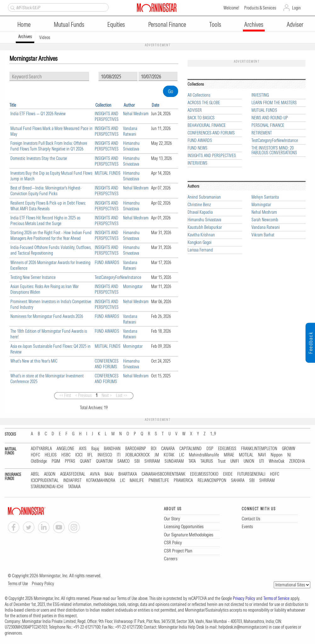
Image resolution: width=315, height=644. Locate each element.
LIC (182, 455)
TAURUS (207, 461)
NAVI (262, 455)
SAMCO (124, 461)
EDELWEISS (227, 449)
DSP (210, 449)
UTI (262, 461)
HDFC (35, 455)
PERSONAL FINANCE (268, 125)
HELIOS (51, 455)
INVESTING (260, 95)
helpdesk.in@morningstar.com (242, 627)
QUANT (86, 461)
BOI (154, 449)
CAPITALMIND (191, 449)
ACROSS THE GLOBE (204, 103)
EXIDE (228, 474)
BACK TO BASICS (201, 118)
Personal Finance (167, 24)
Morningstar (133, 286)
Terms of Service (276, 598)
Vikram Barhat (263, 235)
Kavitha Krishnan (201, 235)
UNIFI (235, 461)
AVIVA (95, 474)
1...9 (213, 434)
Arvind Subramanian (204, 197)
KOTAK (169, 455)
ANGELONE (65, 449)
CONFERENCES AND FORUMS (107, 364)
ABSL (35, 474)
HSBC (66, 455)
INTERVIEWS (197, 163)
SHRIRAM (152, 461)
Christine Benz (199, 205)
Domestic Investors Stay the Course (39, 158)
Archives (254, 24)
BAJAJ (109, 474)
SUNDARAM (174, 461)
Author (129, 105)
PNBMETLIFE (159, 480)
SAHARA (238, 480)
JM (157, 455)
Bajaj (95, 449)
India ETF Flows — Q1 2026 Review (38, 114)
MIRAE (229, 455)
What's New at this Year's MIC (34, 361)
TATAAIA (74, 487)
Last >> (121, 395)
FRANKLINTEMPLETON (259, 449)
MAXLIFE (137, 480)
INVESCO (105, 455)
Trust (222, 461)
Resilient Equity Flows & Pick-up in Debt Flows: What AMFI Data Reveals (48, 206)
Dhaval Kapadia (200, 212)
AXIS (83, 449)
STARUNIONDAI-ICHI (47, 487)
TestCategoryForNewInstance (118, 277)
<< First (65, 395)
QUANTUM (104, 461)
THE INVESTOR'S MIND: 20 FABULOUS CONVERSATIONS (274, 150)
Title (13, 105)
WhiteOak (277, 461)
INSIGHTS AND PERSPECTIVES (107, 116)
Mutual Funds (69, 24)
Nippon (277, 455)
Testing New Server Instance (33, 277)
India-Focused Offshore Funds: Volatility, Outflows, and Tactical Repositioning (51, 250)
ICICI (79, 455)
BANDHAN (112, 449)
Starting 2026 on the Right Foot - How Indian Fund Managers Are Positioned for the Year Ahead (51, 235)
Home (24, 24)
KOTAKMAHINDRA (101, 480)
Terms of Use (18, 584)
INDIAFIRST (72, 480)
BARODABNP (136, 449)
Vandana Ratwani (130, 131)
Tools (215, 24)
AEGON (50, 474)
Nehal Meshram (136, 114)
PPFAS (70, 461)
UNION (249, 461)
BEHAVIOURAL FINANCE (207, 125)
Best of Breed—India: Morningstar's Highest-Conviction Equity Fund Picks (46, 191)
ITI (119, 455)
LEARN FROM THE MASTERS (274, 103)
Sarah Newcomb (265, 220)
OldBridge (39, 461)
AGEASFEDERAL (73, 474)
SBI (137, 461)
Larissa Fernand (200, 250)
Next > (107, 395)
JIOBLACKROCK (138, 455)
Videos (45, 37)
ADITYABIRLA (41, 449)
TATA (192, 461)
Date (155, 105)
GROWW (289, 449)
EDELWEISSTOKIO (204, 474)
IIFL (90, 455)
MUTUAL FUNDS (108, 173)
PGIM (56, 461)
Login (296, 8)
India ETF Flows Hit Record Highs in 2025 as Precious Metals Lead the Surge (45, 221)
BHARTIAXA (128, 474)
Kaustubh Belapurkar (205, 227)
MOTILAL (246, 455)
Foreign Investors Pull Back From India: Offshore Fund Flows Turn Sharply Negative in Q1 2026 (49, 146)
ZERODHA (297, 461)
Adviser (295, 24)
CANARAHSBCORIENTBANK (163, 474)
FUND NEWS (197, 148)
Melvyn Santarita (265, 197)
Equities (116, 24)
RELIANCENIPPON (212, 480)
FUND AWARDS (107, 263)
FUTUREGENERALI (251, 474)
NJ (289, 455)
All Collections (199, 95)
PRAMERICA (183, 480)
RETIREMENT (262, 133)
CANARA (168, 449)
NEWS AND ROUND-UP (270, 118)
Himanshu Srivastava (131, 146)
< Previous (83, 395)
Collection (103, 105)
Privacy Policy (43, 584)
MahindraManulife (204, 455)
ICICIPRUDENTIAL (45, 480)
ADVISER (195, 110)
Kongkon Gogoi (200, 243)
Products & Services (260, 8)
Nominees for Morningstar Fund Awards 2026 (47, 316)
